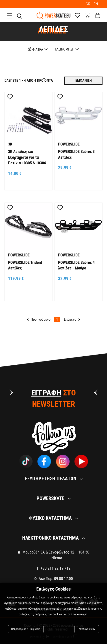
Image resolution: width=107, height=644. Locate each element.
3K (10, 143)
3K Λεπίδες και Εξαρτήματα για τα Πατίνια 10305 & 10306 (27, 157)
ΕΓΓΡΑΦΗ (46, 392)
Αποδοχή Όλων (87, 629)
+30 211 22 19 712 (56, 568)
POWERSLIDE (69, 143)
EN (96, 4)
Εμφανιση (84, 80)
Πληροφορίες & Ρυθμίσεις (26, 629)
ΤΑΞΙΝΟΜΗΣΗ (67, 49)
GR (88, 4)
